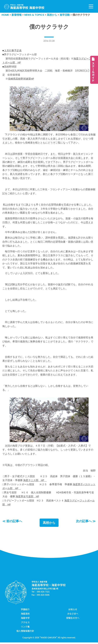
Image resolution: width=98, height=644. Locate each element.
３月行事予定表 (13, 51)
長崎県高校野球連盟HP (21, 79)
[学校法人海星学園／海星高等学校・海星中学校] (24, 7)
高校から (49, 524)
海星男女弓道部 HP (27, 498)
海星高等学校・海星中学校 (49, 586)
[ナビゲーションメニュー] (91, 6)
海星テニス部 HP (35, 482)
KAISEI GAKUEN (48, 639)
